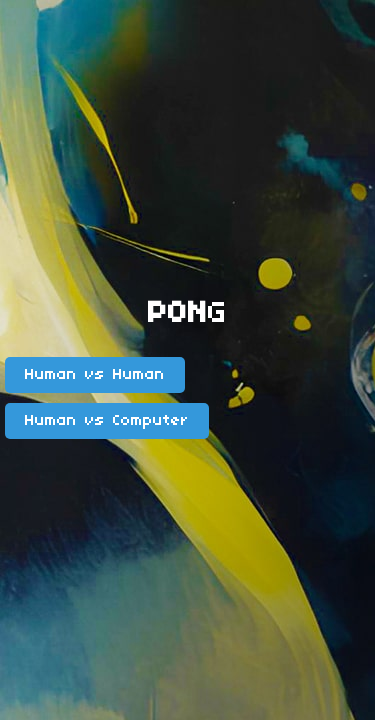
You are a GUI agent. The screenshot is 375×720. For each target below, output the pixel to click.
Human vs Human (95, 375)
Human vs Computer (107, 421)
